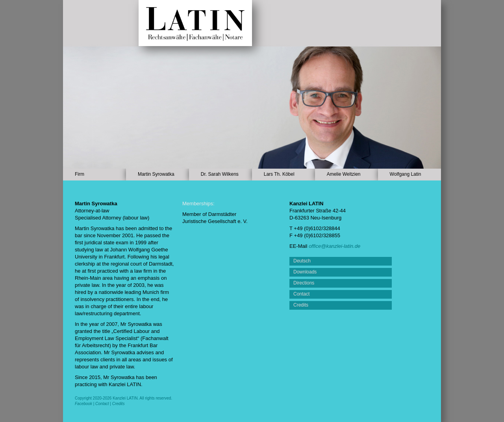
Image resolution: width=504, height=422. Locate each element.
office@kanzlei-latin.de (334, 246)
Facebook (83, 404)
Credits (119, 404)
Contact (102, 404)
